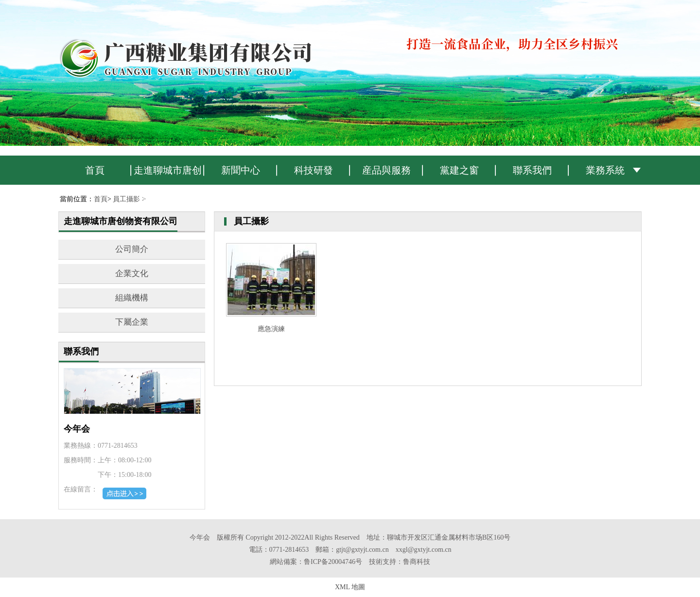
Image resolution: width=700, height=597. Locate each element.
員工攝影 (126, 199)
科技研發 (314, 170)
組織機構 (132, 298)
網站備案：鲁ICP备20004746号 (316, 562)
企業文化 (132, 273)
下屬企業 (132, 322)
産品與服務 (386, 170)
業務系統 (605, 170)
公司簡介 (132, 249)
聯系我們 (532, 170)
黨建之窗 (459, 170)
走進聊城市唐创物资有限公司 (168, 175)
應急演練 (271, 329)
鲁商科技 (417, 562)
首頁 (95, 170)
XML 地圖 (350, 587)
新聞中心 (241, 170)
